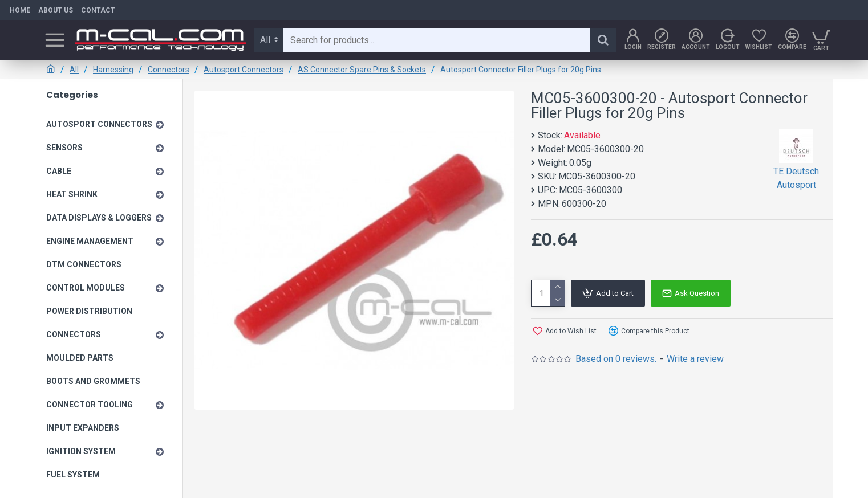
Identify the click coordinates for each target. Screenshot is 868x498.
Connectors (169, 70)
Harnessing (113, 70)
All (74, 70)
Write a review (695, 359)
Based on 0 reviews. (616, 359)
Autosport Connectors (244, 70)
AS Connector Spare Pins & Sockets (362, 70)
